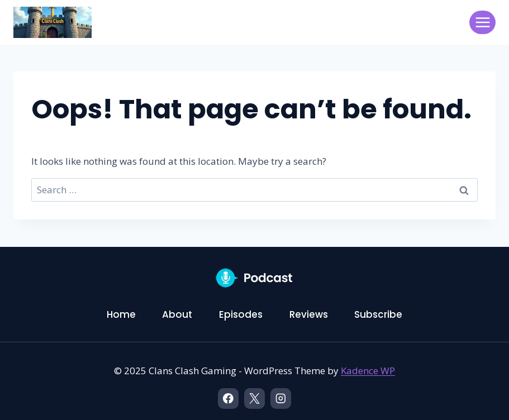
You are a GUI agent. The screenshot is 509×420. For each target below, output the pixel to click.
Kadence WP (368, 371)
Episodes (241, 314)
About (177, 314)
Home (121, 314)
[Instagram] (281, 398)
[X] (254, 398)
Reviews (309, 314)
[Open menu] (482, 22)
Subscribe (378, 314)
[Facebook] (228, 398)
